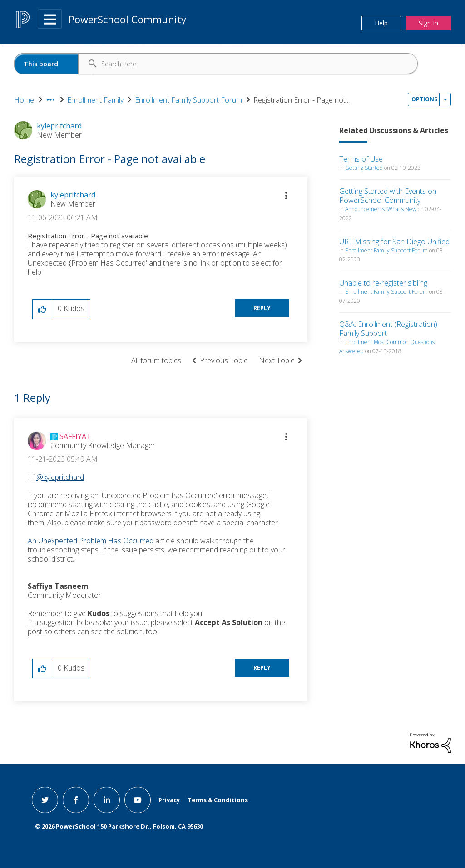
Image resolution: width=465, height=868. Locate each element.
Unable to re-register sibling (383, 283)
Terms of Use (361, 159)
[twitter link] (45, 800)
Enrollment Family (95, 100)
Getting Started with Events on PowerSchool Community (388, 196)
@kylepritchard (60, 477)
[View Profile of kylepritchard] (73, 195)
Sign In (428, 23)
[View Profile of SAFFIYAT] (75, 436)
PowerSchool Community (127, 19)
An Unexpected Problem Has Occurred (91, 541)
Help (381, 23)
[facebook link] (76, 800)
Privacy (169, 800)
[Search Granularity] (53, 64)
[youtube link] (138, 800)
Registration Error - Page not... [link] (302, 100)
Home (24, 100)
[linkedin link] (107, 800)
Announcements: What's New (381, 209)
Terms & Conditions (218, 800)
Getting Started (364, 168)
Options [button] (424, 99)
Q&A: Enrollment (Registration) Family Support (388, 329)
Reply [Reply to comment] (262, 668)
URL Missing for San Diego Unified (394, 242)
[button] (286, 196)
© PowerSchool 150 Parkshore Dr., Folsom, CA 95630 (119, 826)
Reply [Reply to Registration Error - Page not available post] (262, 308)
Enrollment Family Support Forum (188, 100)
